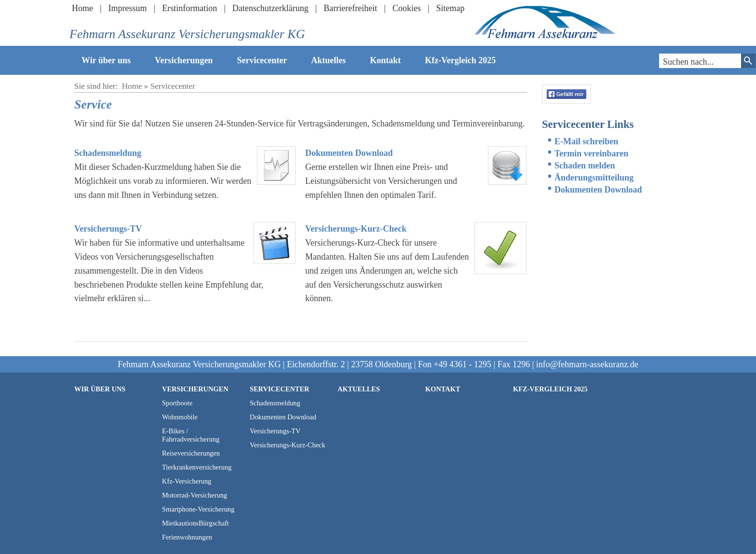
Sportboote (177, 403)
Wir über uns (106, 60)
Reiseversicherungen (191, 453)
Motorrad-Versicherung (195, 495)
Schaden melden (585, 166)
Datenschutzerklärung (270, 8)
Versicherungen (184, 60)
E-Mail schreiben (586, 141)
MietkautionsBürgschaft (196, 523)
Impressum (128, 8)
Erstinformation (189, 8)
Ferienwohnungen (187, 537)
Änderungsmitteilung (594, 178)
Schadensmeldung (108, 153)
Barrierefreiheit (350, 8)
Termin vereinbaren (591, 153)
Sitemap (451, 8)
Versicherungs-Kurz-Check (356, 229)
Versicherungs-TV (108, 229)
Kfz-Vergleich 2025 (460, 60)
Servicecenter (262, 60)
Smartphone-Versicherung (198, 509)
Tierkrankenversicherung (197, 467)
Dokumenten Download (349, 153)
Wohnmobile (180, 417)
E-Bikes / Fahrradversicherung (191, 435)
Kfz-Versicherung (187, 481)
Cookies (407, 8)
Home (82, 8)
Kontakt (385, 60)
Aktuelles (328, 60)
